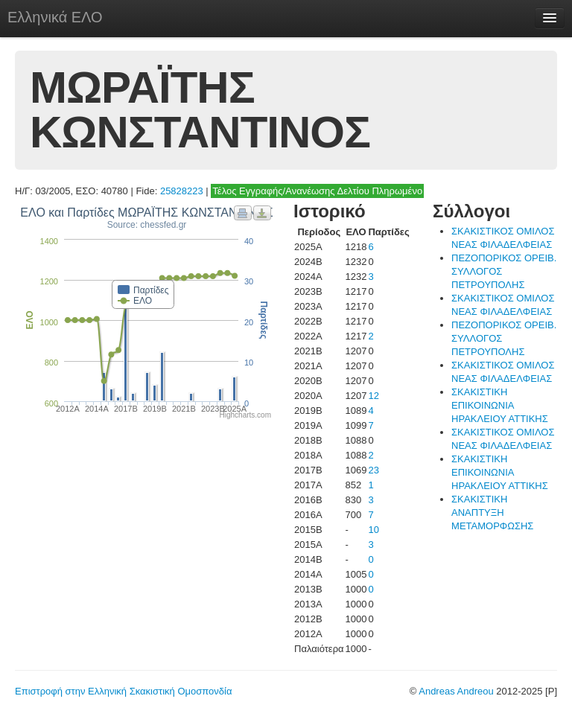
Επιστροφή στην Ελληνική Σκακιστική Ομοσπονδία (123, 691)
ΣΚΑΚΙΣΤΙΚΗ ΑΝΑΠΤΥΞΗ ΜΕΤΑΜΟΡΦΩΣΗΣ (492, 513)
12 (373, 396)
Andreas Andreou (456, 691)
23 (373, 470)
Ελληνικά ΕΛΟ (55, 17)
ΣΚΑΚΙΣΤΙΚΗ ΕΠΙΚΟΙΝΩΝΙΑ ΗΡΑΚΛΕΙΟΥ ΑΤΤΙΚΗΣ (500, 405)
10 (373, 530)
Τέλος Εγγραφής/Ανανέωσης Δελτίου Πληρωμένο (317, 191)
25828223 (182, 191)
